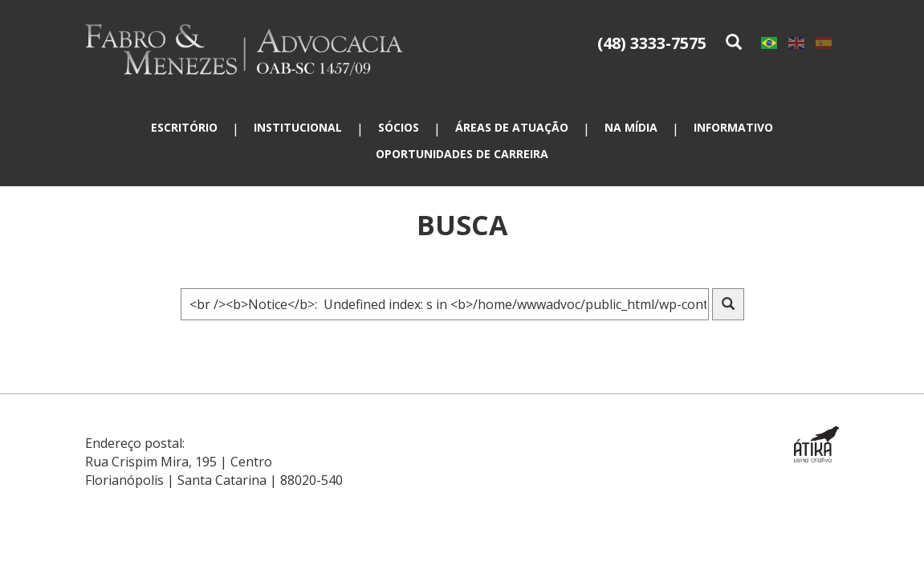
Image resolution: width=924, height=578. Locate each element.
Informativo (733, 127)
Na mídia (631, 127)
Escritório (184, 127)
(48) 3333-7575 (652, 43)
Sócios (399, 127)
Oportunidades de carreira (462, 154)
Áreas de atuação (512, 127)
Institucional (298, 127)
